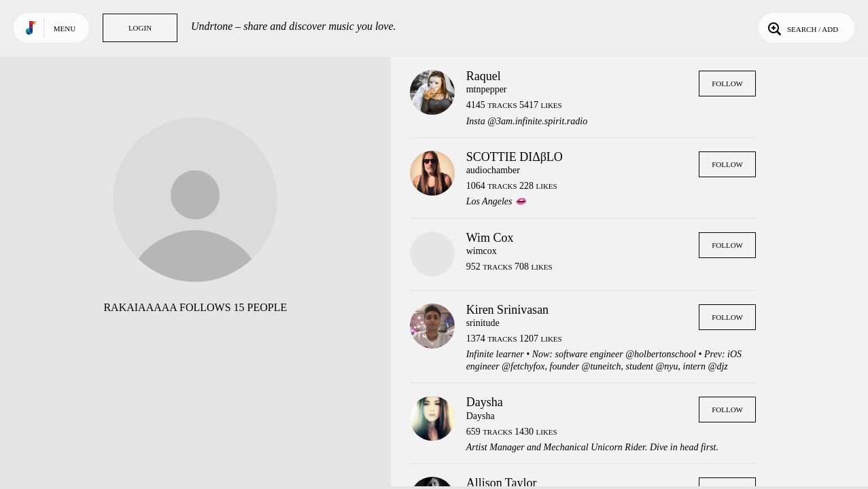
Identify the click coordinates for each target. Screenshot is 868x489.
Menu (65, 29)
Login (140, 28)
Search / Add (802, 28)
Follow (727, 84)
